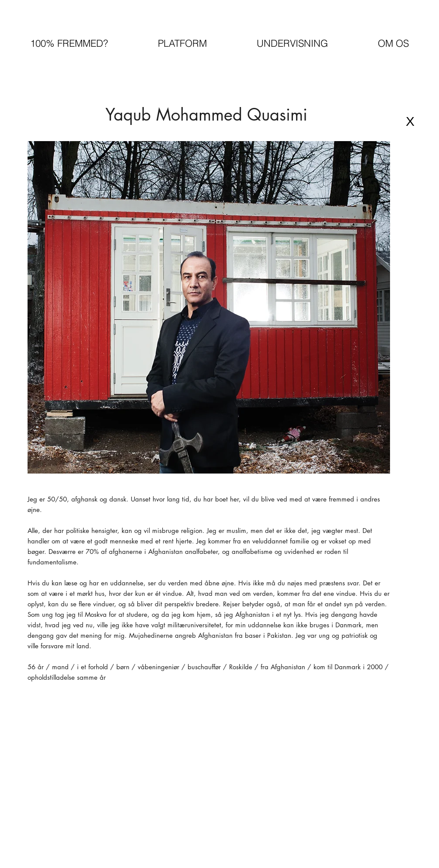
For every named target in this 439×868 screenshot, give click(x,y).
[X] (410, 121)
